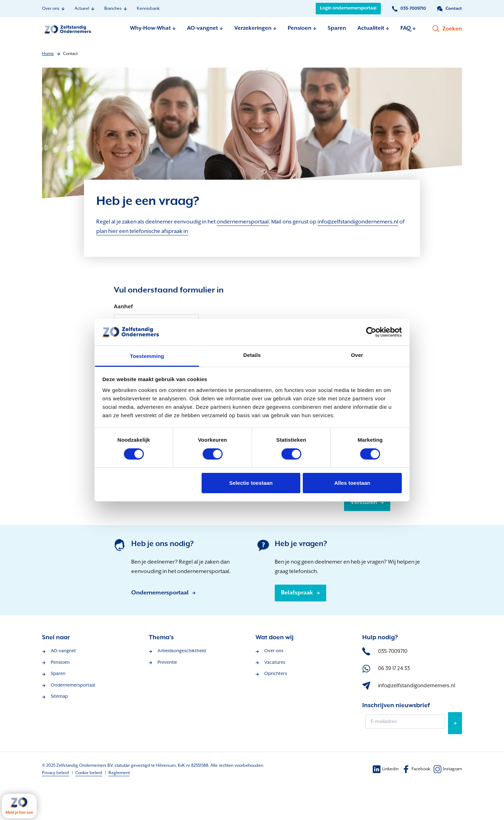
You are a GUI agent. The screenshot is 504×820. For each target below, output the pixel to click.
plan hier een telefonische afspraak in (142, 231)
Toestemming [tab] (147, 356)
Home (48, 54)
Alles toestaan (352, 483)
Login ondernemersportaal (348, 8)
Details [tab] (252, 355)
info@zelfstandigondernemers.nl (358, 222)
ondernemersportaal (243, 222)
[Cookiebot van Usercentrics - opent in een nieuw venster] (371, 332)
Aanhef (123, 307)
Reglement (119, 773)
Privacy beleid (55, 773)
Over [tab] (357, 355)
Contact (70, 54)
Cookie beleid (89, 773)
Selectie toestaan (251, 483)
